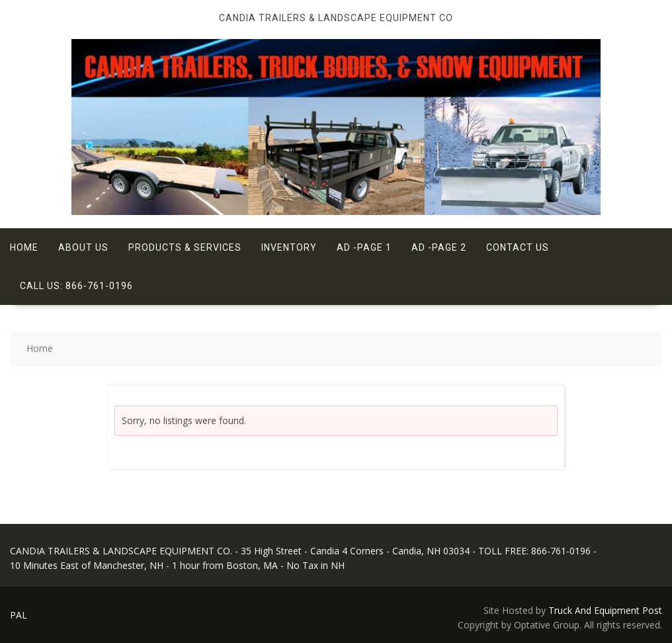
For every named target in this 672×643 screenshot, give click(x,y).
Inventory (289, 247)
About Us (83, 247)
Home (24, 247)
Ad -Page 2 (439, 247)
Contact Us (518, 247)
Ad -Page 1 (364, 247)
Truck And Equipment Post (605, 610)
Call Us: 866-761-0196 (76, 286)
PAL (19, 615)
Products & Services (185, 247)
